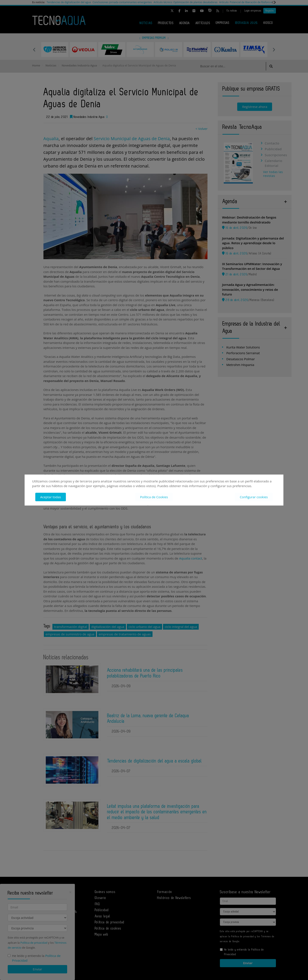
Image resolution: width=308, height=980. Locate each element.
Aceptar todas (51, 497)
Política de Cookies (154, 497)
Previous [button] (34, 50)
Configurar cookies (254, 497)
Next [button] (274, 50)
